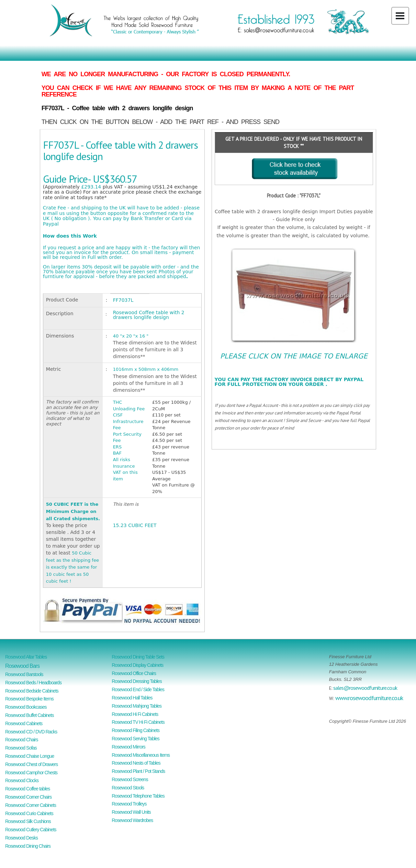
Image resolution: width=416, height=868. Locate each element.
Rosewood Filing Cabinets (136, 730)
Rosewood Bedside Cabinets (32, 691)
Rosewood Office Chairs (134, 673)
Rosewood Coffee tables (27, 789)
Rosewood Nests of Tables (136, 763)
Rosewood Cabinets (24, 723)
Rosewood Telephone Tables (138, 796)
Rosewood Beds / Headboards (33, 683)
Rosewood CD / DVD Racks (31, 732)
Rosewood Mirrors (128, 747)
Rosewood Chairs (22, 740)
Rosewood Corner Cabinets (31, 805)
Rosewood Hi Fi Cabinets (135, 714)
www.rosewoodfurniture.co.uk (369, 698)
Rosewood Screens (130, 779)
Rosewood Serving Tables (136, 739)
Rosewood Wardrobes (132, 820)
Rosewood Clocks (22, 780)
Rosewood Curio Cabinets (29, 813)
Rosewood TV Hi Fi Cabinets (138, 722)
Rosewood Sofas (21, 748)
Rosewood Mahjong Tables (137, 706)
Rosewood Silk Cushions (28, 821)
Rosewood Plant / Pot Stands (138, 771)
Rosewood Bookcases (26, 707)
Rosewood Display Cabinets (137, 665)
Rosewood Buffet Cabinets (30, 715)
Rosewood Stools (128, 788)
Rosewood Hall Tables (132, 698)
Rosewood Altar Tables (26, 657)
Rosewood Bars (22, 666)
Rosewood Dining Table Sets (138, 657)
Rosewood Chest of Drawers (31, 764)
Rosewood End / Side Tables (138, 689)
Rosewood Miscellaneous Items (141, 755)
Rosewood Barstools (24, 674)
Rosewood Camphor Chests (31, 773)
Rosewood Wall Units (131, 812)
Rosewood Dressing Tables (137, 681)
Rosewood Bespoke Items (29, 699)
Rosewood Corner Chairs (28, 797)
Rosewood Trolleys (129, 804)
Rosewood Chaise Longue (30, 756)
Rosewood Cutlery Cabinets (31, 830)
